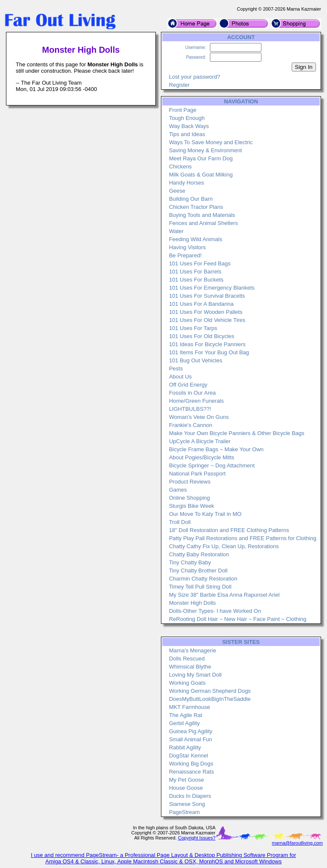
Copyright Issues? (197, 838)
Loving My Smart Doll (195, 675)
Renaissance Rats (192, 772)
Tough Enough (187, 118)
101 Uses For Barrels (195, 272)
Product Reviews (190, 482)
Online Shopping (189, 498)
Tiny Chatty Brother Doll (198, 571)
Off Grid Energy (188, 385)
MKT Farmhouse (190, 707)
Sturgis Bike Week (192, 506)
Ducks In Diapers (190, 796)
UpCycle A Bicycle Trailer (200, 441)
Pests (176, 369)
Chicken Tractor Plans (196, 207)
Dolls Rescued (187, 659)
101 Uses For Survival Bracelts (207, 296)
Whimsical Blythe (190, 667)
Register (179, 85)
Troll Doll (180, 522)
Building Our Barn (191, 199)
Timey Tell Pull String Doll (200, 587)
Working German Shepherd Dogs (210, 691)
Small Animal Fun (191, 739)
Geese (177, 191)
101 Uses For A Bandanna (201, 304)
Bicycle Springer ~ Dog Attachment (212, 465)
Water (176, 231)
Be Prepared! (185, 255)
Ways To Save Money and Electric (211, 142)
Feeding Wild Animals (196, 239)
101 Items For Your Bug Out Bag (209, 352)
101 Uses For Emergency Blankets (212, 288)
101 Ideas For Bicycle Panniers (207, 344)
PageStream (184, 812)
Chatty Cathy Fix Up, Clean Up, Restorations (224, 546)
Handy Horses (186, 183)
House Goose (186, 788)
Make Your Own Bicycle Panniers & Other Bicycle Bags (237, 433)
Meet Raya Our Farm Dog (201, 158)
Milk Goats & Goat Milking (201, 175)
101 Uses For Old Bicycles (202, 336)
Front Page (183, 110)
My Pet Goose (186, 780)
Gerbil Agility (184, 723)
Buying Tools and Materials (202, 215)
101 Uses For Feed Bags (200, 263)
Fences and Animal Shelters (204, 223)
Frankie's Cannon (191, 425)
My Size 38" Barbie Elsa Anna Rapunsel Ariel (224, 595)
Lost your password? (195, 77)
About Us (180, 377)
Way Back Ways (189, 126)
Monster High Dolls (192, 603)
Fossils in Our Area (192, 393)
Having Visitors (187, 247)
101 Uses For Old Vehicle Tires (207, 320)
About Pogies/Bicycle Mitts (202, 457)
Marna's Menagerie (193, 650)
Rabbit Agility (185, 747)
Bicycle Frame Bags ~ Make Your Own (216, 449)
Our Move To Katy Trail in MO (205, 514)
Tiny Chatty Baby (190, 562)
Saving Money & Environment (205, 150)
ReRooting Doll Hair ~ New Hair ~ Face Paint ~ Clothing (238, 619)
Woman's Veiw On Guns (199, 417)
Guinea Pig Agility (191, 731)
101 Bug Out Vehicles (196, 360)
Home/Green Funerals (196, 401)
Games (178, 490)
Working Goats (187, 683)
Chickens (180, 166)
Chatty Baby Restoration (199, 554)
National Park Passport (197, 474)
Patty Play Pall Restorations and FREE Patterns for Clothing (243, 538)
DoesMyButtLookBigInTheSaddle (210, 699)
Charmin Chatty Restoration (203, 579)
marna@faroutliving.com (297, 843)
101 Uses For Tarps (193, 328)
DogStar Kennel (189, 756)
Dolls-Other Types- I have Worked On (215, 611)
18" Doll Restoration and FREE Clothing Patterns (229, 530)
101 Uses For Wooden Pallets (206, 312)
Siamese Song (187, 804)
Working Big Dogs (191, 764)
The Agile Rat (186, 715)
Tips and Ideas (187, 134)
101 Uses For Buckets (196, 280)
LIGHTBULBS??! (190, 409)
